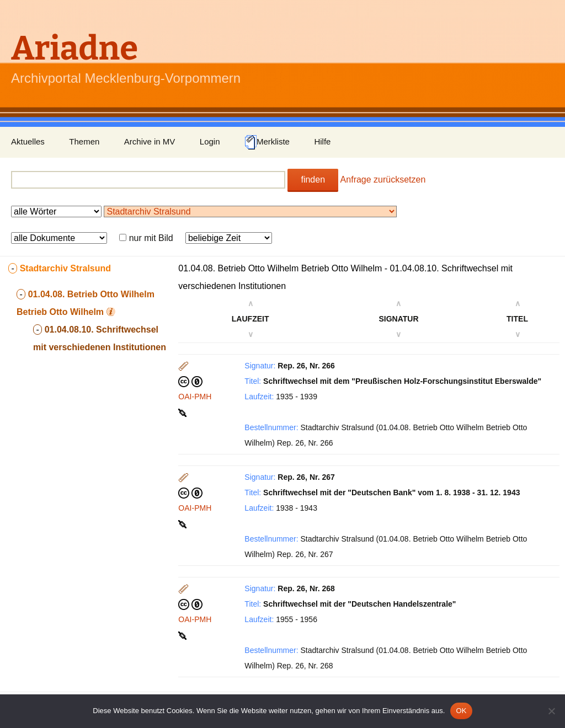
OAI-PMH (195, 397)
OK (461, 711)
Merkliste (267, 142)
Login (210, 141)
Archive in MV (150, 141)
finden (313, 180)
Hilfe (322, 141)
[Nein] (551, 711)
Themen (84, 141)
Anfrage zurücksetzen (383, 180)
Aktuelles (28, 141)
